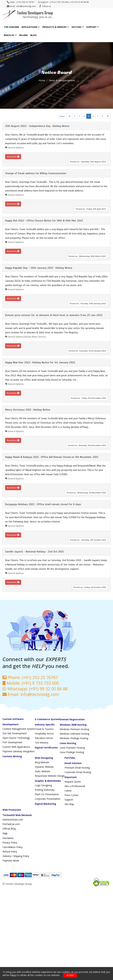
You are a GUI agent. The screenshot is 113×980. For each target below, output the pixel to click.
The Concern (11, 27)
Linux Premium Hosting (72, 748)
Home (42, 80)
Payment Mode (11, 861)
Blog (33, 35)
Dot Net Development (15, 733)
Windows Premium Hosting (74, 729)
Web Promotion (12, 810)
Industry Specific (45, 725)
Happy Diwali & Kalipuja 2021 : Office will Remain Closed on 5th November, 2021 (52, 457)
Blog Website (42, 762)
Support (93, 27)
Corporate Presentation (48, 799)
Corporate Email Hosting (78, 772)
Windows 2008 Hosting (73, 725)
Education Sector (44, 738)
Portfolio (70, 758)
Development (11, 724)
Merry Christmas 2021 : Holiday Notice (28, 410)
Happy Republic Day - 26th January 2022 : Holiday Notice (39, 268)
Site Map (69, 804)
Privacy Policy (10, 843)
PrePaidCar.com (11, 824)
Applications (31, 27)
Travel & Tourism (44, 729)
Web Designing (44, 758)
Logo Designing (43, 785)
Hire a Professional (75, 786)
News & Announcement (62, 80)
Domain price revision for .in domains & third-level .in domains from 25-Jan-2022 (54, 315)
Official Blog (9, 829)
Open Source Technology (16, 738)
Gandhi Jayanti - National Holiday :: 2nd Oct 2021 (34, 552)
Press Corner (72, 795)
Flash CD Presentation (47, 794)
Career (68, 791)
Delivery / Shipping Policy (16, 856)
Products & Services (56, 27)
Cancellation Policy (13, 847)
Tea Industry (42, 742)
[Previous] (75, 116)
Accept (70, 975)
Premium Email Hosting (77, 768)
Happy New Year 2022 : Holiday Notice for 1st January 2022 (40, 362)
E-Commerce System (47, 719)
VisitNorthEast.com (13, 820)
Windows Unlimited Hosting (75, 734)
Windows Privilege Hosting (74, 738)
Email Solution (73, 763)
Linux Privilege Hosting (72, 752)
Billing (23, 35)
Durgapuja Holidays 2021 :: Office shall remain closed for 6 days (43, 504)
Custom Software (13, 719)
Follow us (46, 6)
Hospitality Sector (44, 734)
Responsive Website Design (50, 776)
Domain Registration (72, 719)
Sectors (78, 27)
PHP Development (12, 742)
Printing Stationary (45, 790)
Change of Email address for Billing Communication (36, 173)
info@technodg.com (26, 6)
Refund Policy (10, 852)
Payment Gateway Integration (19, 751)
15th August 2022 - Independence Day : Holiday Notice (37, 126)
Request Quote (73, 782)
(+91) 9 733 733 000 (59, 2)
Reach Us (10, 35)
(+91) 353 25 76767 (25, 2)
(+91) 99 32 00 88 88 (79, 2)
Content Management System (19, 729)
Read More (13, 157)
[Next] (103, 116)
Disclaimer (8, 838)
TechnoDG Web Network (17, 815)
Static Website (42, 771)
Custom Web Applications (16, 747)
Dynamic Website (44, 767)
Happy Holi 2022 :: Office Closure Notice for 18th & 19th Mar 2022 (44, 221)
